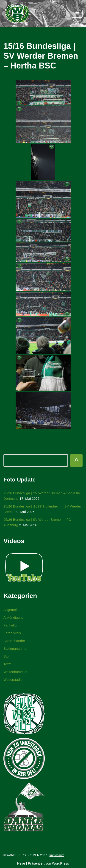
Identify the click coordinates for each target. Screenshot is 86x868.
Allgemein (11, 610)
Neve (21, 863)
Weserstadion (14, 680)
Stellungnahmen (16, 648)
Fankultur (11, 625)
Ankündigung (14, 617)
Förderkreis (12, 633)
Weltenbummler (15, 672)
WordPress (61, 863)
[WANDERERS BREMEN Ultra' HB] (17, 14)
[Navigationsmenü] (77, 14)
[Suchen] (76, 460)
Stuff (7, 656)
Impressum (57, 855)
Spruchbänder (14, 641)
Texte (8, 664)
